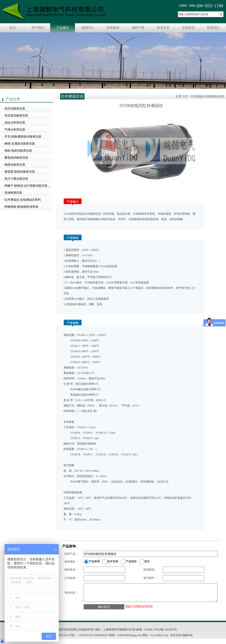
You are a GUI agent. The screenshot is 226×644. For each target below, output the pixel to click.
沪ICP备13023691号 (166, 630)
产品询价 (131, 561)
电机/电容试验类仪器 (18, 151)
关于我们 (38, 28)
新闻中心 (88, 28)
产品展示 (63, 28)
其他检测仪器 (13, 193)
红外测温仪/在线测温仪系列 (23, 200)
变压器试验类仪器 (16, 115)
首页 (13, 28)
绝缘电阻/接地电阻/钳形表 (21, 207)
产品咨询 (94, 561)
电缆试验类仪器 (15, 165)
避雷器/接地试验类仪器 (20, 172)
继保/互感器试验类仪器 (20, 144)
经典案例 (113, 28)
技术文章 (163, 28)
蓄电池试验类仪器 (16, 158)
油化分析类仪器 (15, 122)
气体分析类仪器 (15, 130)
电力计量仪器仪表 (16, 179)
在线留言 (188, 28)
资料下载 (138, 28)
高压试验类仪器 (15, 108)
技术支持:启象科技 (182, 635)
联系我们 (213, 28)
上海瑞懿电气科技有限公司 (54, 12)
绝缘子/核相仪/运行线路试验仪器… (27, 186)
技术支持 (113, 561)
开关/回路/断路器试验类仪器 (23, 137)
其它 (147, 561)
